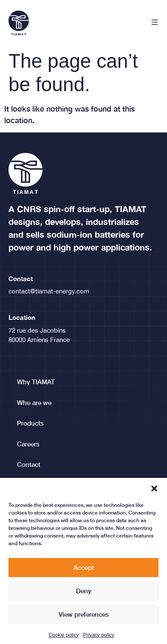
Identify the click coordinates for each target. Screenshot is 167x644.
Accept (84, 575)
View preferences (84, 622)
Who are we (34, 402)
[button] (154, 496)
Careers (28, 444)
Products (30, 423)
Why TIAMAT (36, 382)
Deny (84, 598)
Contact (29, 464)
